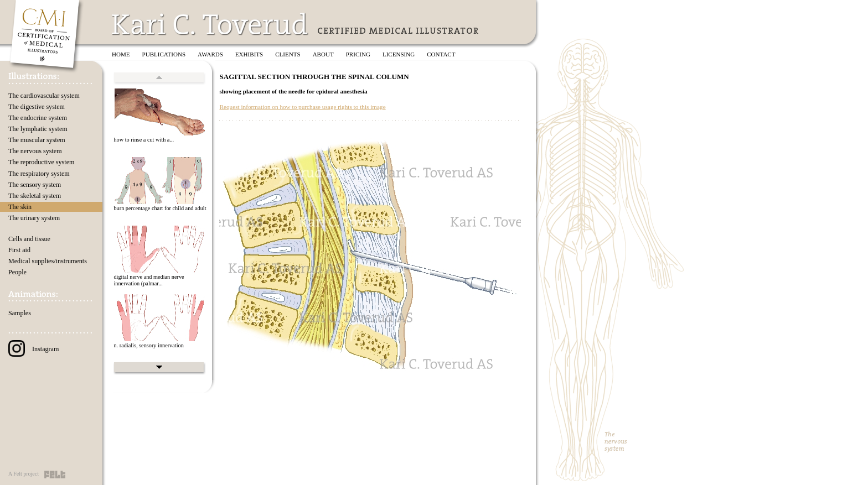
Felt (55, 474)
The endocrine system (38, 118)
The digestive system (37, 107)
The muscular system (37, 140)
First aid (19, 250)
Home (121, 54)
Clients (288, 54)
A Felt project (24, 474)
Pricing (358, 54)
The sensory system (35, 185)
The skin (20, 207)
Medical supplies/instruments (48, 261)
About (323, 54)
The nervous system (35, 151)
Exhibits (249, 54)
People (17, 272)
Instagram (33, 349)
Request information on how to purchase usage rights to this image (302, 107)
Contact (441, 54)
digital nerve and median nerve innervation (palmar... (149, 280)
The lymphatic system (38, 129)
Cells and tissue (29, 239)
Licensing (399, 54)
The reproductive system (41, 162)
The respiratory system (39, 174)
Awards (210, 54)
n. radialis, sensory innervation (148, 345)
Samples (20, 313)
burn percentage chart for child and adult (160, 208)
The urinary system (34, 218)
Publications (164, 54)
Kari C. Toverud (210, 24)
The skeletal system (35, 196)
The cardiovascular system (44, 96)
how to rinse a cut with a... (144, 140)
